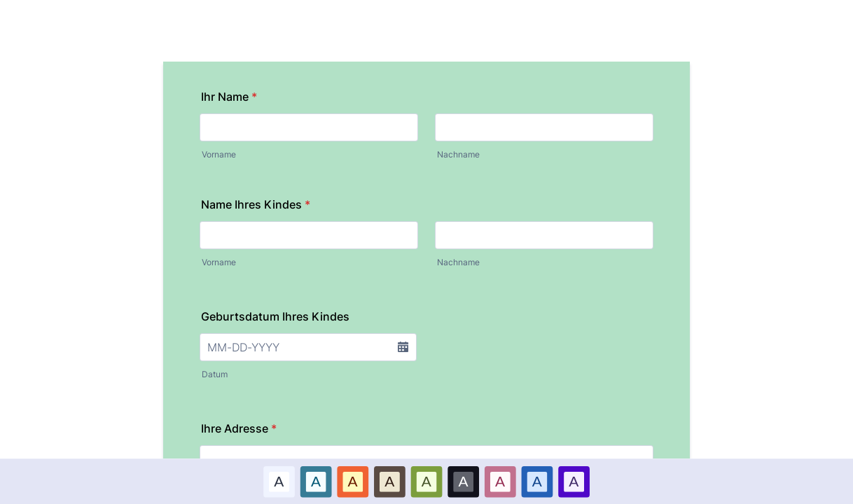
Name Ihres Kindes (256, 204)
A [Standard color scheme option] (279, 481)
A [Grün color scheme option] (426, 481)
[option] (279, 481)
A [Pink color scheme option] (500, 481)
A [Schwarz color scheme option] (464, 481)
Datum (215, 374)
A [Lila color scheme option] (574, 481)
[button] (403, 347)
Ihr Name (229, 97)
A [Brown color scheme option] (389, 481)
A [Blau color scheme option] (316, 481)
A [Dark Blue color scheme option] (537, 481)
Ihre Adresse (239, 428)
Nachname (458, 154)
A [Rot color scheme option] (353, 481)
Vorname (219, 154)
